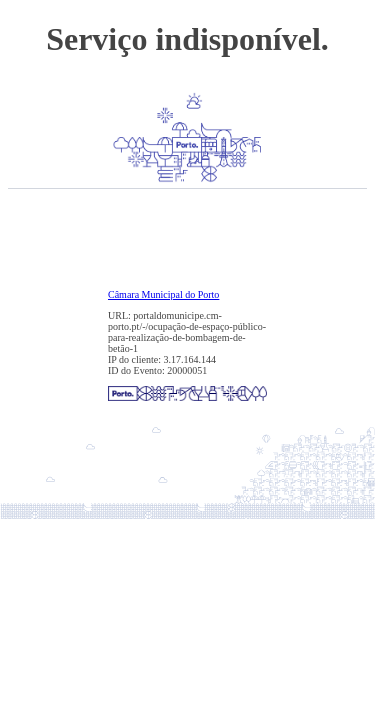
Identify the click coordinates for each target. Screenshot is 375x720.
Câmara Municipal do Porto (163, 294)
